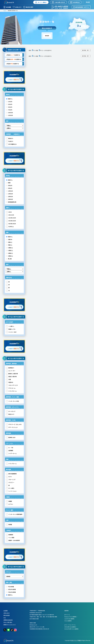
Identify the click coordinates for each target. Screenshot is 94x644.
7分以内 (9, 110)
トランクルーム (11, 391)
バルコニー (10, 482)
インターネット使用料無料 (14, 514)
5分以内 (9, 107)
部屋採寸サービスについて (10, 625)
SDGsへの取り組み (8, 622)
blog (5, 618)
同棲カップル (11, 329)
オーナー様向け (41, 2)
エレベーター (11, 371)
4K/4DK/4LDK (11, 224)
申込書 (88, 2)
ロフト (9, 477)
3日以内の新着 (11, 589)
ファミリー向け (11, 332)
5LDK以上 (10, 227)
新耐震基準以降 (11, 202)
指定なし (9, 99)
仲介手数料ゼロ (11, 144)
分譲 (8, 379)
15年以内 (10, 194)
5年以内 (9, 188)
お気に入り (17, 7)
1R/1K (9, 212)
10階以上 (10, 248)
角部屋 (9, 525)
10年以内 (10, 191)
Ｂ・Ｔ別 (10, 448)
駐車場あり (10, 368)
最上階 (9, 259)
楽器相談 (10, 535)
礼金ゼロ (10, 141)
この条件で (14, 80)
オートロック (11, 411)
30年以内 (10, 199)
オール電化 (10, 488)
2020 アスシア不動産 (76, 640)
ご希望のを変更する (15, 55)
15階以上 (10, 250)
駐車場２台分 (11, 437)
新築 (8, 183)
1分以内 (9, 102)
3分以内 (9, 104)
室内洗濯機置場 (11, 474)
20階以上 (10, 253)
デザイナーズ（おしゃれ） (14, 424)
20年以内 (10, 196)
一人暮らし (10, 326)
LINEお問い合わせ (58, 2)
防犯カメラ (10, 414)
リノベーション (11, 491)
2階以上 (9, 242)
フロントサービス (12, 385)
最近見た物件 (28, 7)
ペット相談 (10, 538)
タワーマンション (12, 427)
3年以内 (9, 185)
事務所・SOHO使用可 (13, 540)
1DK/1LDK (10, 215)
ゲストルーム (11, 388)
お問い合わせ (7, 613)
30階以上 (10, 256)
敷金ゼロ (10, 138)
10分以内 (10, 113)
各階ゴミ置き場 (11, 377)
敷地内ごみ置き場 (12, 374)
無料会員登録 (7, 615)
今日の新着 (10, 587)
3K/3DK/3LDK (11, 221)
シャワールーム (11, 453)
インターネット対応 (12, 401)
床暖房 (9, 501)
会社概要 (7, 7)
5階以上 (9, 245)
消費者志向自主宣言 (8, 620)
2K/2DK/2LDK (11, 218)
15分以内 (10, 115)
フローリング (11, 480)
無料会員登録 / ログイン (81, 7)
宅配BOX (10, 382)
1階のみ (9, 239)
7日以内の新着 (11, 592)
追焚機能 (10, 451)
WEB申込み (75, 2)
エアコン (10, 504)
